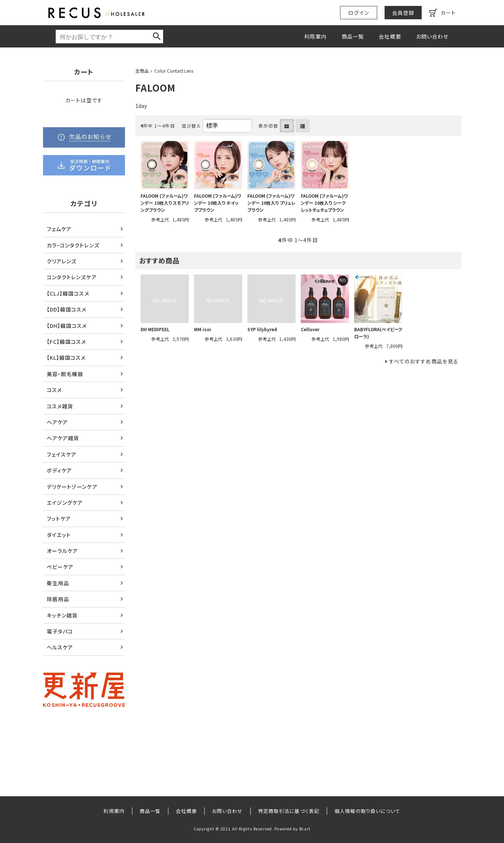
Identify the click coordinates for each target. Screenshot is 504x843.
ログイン (358, 13)
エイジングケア (65, 503)
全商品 (142, 71)
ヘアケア (57, 422)
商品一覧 (353, 36)
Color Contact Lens (174, 71)
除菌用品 (58, 599)
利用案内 (315, 36)
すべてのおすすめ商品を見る (424, 361)
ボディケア (60, 470)
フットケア (59, 518)
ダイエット (59, 535)
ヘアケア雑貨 (63, 438)
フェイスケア (62, 454)
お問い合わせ (432, 36)
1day (141, 106)
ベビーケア (60, 567)
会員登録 (403, 13)
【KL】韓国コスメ (66, 358)
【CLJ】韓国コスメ (68, 293)
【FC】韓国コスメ (67, 342)
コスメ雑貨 (60, 406)
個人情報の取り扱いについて (368, 811)
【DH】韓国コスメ (67, 326)
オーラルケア (62, 551)
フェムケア (59, 229)
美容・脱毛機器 (65, 374)
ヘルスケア (60, 647)
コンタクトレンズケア (72, 277)
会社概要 (390, 36)
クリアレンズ (62, 261)
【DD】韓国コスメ (67, 309)
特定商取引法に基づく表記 (289, 811)
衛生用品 (58, 583)
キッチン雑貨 (62, 615)
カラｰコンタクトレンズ (73, 245)
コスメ (54, 390)
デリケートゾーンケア (72, 487)
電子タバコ (60, 631)
